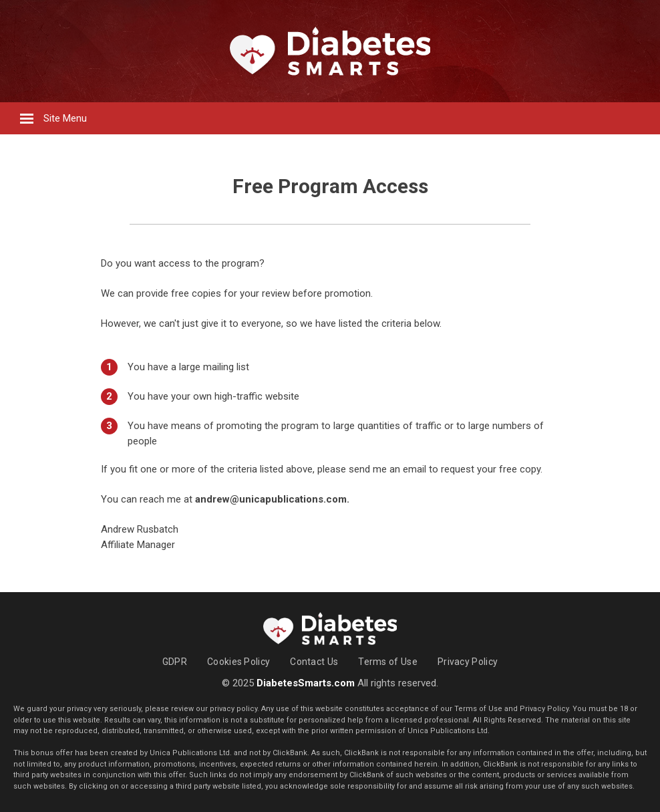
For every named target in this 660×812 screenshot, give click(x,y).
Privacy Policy (468, 662)
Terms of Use (388, 662)
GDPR (175, 662)
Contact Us (314, 662)
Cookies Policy (238, 662)
